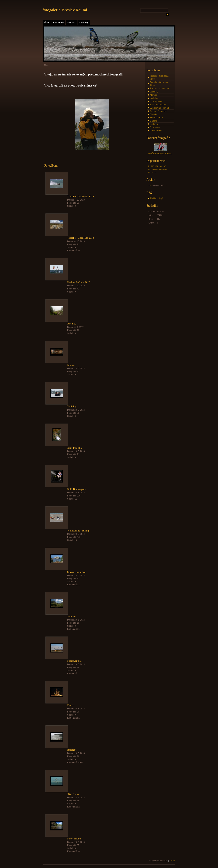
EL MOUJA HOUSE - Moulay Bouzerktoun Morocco (158, 169)
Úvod (47, 23)
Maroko (71, 365)
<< (150, 185)
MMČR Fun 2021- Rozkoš (160, 154)
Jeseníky (72, 324)
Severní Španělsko (77, 572)
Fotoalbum (58, 23)
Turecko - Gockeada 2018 (81, 238)
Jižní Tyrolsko (75, 448)
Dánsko (71, 705)
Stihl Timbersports (77, 489)
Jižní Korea (73, 794)
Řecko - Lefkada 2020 (79, 282)
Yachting (72, 406)
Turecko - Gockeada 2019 (81, 196)
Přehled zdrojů (157, 198)
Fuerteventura (74, 661)
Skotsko (71, 616)
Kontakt (71, 23)
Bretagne (72, 750)
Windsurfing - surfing (78, 531)
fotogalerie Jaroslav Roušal (65, 10)
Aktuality (84, 23)
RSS (173, 861)
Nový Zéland (74, 839)
